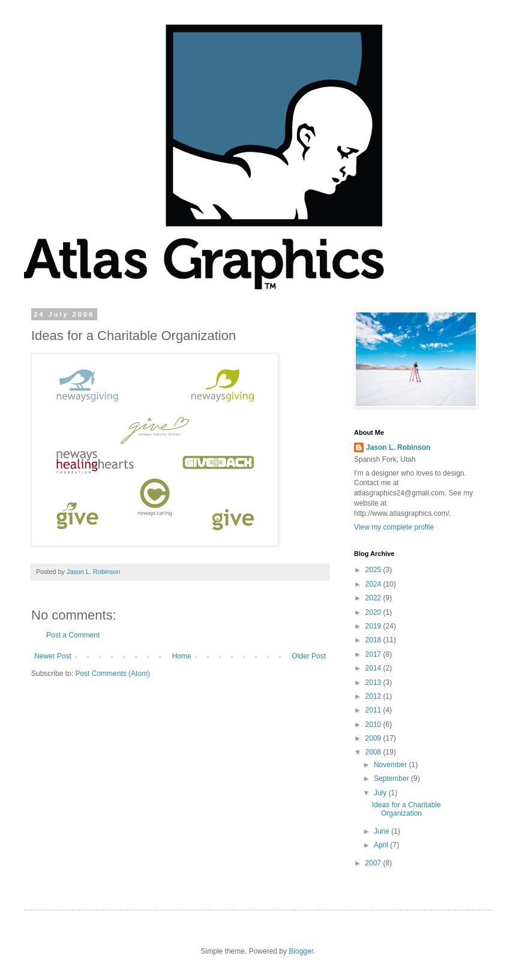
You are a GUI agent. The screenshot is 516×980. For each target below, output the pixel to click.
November (391, 765)
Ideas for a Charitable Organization (406, 809)
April (382, 845)
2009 (374, 738)
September (392, 778)
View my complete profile (394, 527)
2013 (374, 683)
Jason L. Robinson (398, 447)
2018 (374, 640)
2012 (374, 696)
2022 (374, 598)
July (381, 793)
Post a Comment (73, 635)
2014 (374, 668)
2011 (374, 710)
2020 (374, 612)
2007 (374, 863)
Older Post (309, 656)
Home (182, 656)
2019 (374, 626)
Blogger (301, 951)
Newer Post (53, 656)
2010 (374, 725)
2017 (374, 654)
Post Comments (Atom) (112, 674)
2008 (374, 752)
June (382, 831)
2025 (374, 570)
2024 (374, 584)
